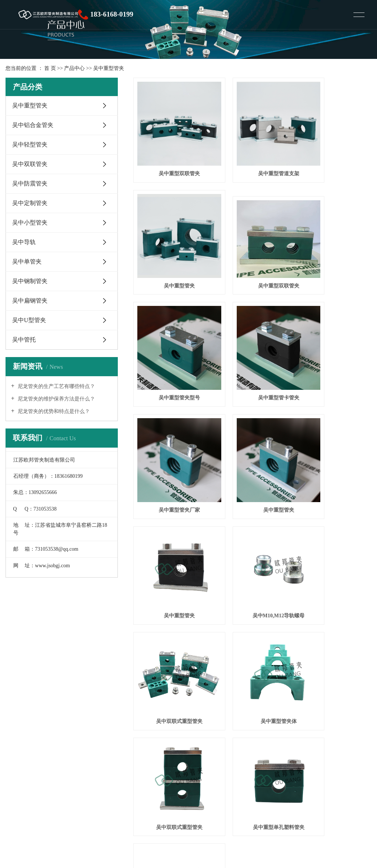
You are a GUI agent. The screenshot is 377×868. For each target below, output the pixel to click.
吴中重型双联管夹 (170, 156)
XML (82, 803)
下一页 (311, 553)
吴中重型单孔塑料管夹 (252, 524)
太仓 (121, 794)
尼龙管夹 (101, 771)
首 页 (50, 68)
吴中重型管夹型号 (252, 251)
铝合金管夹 (77, 771)
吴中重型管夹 (109, 68)
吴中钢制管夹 (30, 281)
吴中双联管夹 (30, 164)
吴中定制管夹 (30, 203)
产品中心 (74, 68)
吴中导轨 (24, 242)
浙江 (98, 794)
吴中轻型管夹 (30, 144)
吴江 (173, 794)
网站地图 (49, 803)
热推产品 (25, 794)
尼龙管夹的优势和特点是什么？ (53, 411)
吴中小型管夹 (30, 223)
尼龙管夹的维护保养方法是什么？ (56, 399)
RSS (68, 803)
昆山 (161, 794)
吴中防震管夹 (30, 184)
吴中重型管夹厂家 (170, 345)
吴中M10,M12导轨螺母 (170, 435)
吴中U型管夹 (29, 320)
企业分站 (25, 803)
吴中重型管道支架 (252, 156)
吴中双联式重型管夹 (252, 435)
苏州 (184, 794)
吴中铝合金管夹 (33, 125)
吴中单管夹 (27, 262)
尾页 (335, 553)
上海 (87, 794)
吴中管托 (24, 340)
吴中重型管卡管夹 (334, 251)
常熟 (133, 794)
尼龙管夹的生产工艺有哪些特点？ (56, 386)
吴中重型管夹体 (334, 435)
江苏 (75, 794)
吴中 (110, 794)
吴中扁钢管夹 (30, 301)
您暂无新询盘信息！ (114, 803)
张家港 (147, 794)
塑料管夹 (52, 771)
